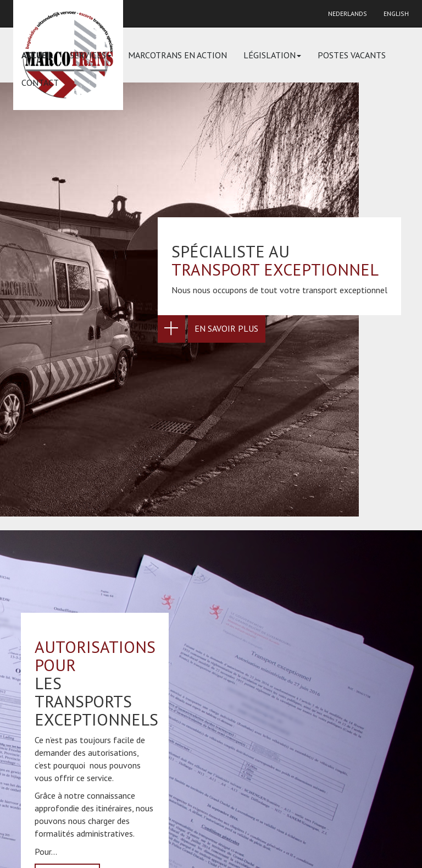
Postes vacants (352, 55)
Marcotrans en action (177, 55)
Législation (272, 55)
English (396, 13)
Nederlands (348, 13)
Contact (40, 83)
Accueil (37, 55)
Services (91, 55)
